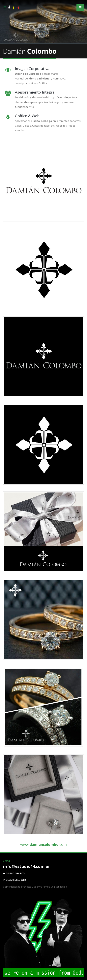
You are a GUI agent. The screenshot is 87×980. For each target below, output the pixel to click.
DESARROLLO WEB (14, 880)
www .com (43, 844)
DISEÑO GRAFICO (14, 873)
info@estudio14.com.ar (27, 866)
